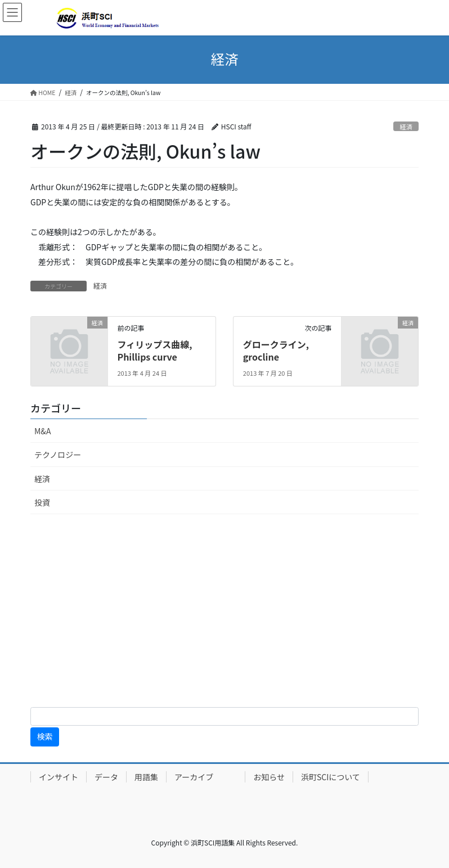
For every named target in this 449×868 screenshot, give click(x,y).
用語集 (146, 777)
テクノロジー (58, 455)
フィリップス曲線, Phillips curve (154, 350)
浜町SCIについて (331, 777)
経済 (406, 127)
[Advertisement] (225, 613)
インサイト (59, 777)
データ (106, 777)
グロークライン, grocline (276, 350)
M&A (42, 431)
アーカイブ (206, 777)
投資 (42, 502)
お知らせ (269, 777)
